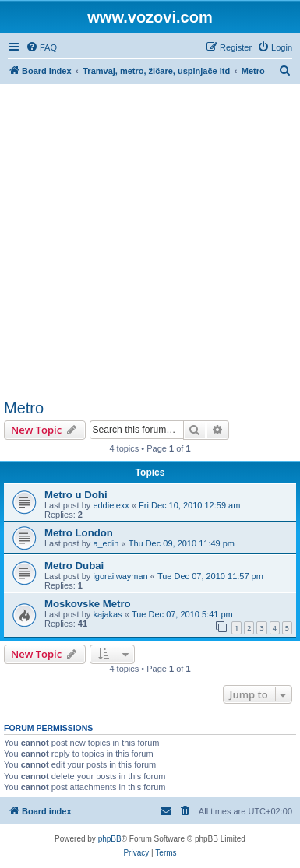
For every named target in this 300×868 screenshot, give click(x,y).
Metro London (79, 533)
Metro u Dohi (76, 495)
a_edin (106, 543)
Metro (24, 408)
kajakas (107, 614)
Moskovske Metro (88, 604)
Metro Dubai (74, 566)
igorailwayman (120, 576)
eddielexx (111, 505)
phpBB (110, 839)
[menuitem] (41, 47)
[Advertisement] (150, 242)
